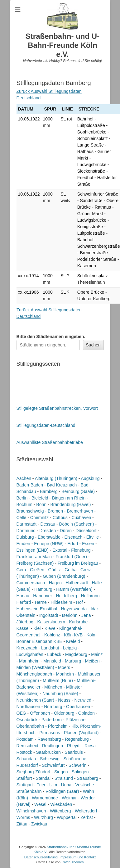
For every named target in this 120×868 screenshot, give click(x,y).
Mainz (97, 654)
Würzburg (43, 817)
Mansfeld (52, 661)
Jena (86, 615)
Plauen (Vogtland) (81, 733)
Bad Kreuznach (62, 485)
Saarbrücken (48, 752)
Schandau (26, 759)
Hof (79, 602)
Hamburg (43, 589)
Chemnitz (39, 518)
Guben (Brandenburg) (64, 576)
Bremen (55, 511)
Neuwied (83, 700)
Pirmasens (50, 733)
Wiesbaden (61, 804)
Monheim (65, 674)
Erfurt (73, 544)
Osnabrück (27, 720)
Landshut (50, 648)
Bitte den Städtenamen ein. (51, 337)
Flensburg (81, 550)
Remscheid (27, 746)
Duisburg (25, 537)
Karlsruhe (78, 622)
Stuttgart (25, 785)
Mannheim (29, 661)
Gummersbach (31, 583)
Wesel (40, 804)
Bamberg (49, 491)
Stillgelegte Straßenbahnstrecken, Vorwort (57, 408)
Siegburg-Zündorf (34, 772)
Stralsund (64, 778)
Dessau (48, 524)
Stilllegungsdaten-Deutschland (46, 425)
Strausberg (87, 778)
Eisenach (74, 537)
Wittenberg (60, 811)
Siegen (61, 772)
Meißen (92, 661)
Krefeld (73, 641)
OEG (21, 713)
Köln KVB (73, 635)
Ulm (53, 785)
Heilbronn (90, 596)
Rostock (24, 752)
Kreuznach (27, 648)
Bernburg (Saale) (78, 491)
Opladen (86, 713)
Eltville (93, 537)
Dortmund (26, 531)
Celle (22, 518)
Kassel (23, 628)
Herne (41, 602)
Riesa (90, 746)
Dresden (48, 531)
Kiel (37, 628)
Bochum (24, 504)
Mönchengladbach (34, 674)
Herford (24, 602)
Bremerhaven (80, 511)
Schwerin (78, 765)
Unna (66, 785)
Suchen (93, 345)
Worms (23, 817)
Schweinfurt (53, 765)
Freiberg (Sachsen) (35, 563)
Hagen (55, 583)
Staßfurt (24, 778)
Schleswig (50, 759)
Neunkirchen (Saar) (35, 700)
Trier (41, 785)
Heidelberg (66, 596)
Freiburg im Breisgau (78, 563)
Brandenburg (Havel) (70, 504)
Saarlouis (74, 752)
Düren (66, 531)
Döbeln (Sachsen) (76, 524)
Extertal (60, 550)
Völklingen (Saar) (62, 791)
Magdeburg (76, 654)
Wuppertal (67, 817)
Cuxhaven (81, 518)
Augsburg (90, 478)
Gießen (37, 570)
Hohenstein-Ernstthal (37, 609)
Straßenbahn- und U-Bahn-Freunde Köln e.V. (62, 45)
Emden (23, 544)
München (53, 687)
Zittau (22, 824)
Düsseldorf (86, 531)
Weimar (69, 798)
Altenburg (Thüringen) (56, 478)
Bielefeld (40, 498)
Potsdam (25, 739)
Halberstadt (77, 583)
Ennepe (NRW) (49, 544)
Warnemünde (45, 798)
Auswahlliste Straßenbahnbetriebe (50, 442)
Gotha (70, 570)
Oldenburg (64, 713)
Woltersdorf (86, 811)
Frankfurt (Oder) (71, 557)
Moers (64, 667)
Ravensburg (49, 739)
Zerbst (87, 817)
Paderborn (52, 720)
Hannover (43, 596)
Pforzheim (58, 726)
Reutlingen (53, 746)
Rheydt (74, 746)
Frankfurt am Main (34, 557)
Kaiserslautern (51, 622)
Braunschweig (30, 511)
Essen (88, 544)
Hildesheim (61, 602)
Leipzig (70, 648)
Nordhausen (28, 707)
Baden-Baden (30, 485)
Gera (21, 570)
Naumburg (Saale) (60, 694)
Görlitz (54, 570)
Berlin (22, 498)
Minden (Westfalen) (35, 667)
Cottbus (60, 518)
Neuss (64, 700)
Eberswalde (49, 537)
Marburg (73, 661)
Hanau (23, 596)
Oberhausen (78, 707)
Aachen (24, 478)
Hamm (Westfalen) (74, 589)
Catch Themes (72, 862)
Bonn (41, 504)
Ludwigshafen (30, 654)
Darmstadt (27, 524)
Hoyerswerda (74, 609)
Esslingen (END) (33, 550)
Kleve (50, 628)
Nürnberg (53, 707)
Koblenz (52, 635)
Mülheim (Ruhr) (58, 680)
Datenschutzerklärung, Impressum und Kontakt (60, 857)
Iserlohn (70, 615)
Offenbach (40, 713)
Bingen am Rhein (69, 498)
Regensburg (77, 739)
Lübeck (54, 654)
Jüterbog (25, 622)
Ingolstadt (49, 615)
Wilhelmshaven (31, 811)
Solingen (80, 772)
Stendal (43, 778)
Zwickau (39, 824)
